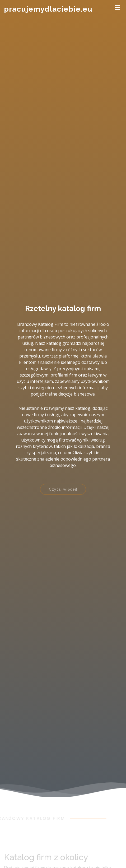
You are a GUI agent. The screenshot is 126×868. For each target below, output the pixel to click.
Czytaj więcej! (63, 491)
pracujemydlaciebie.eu (48, 9)
